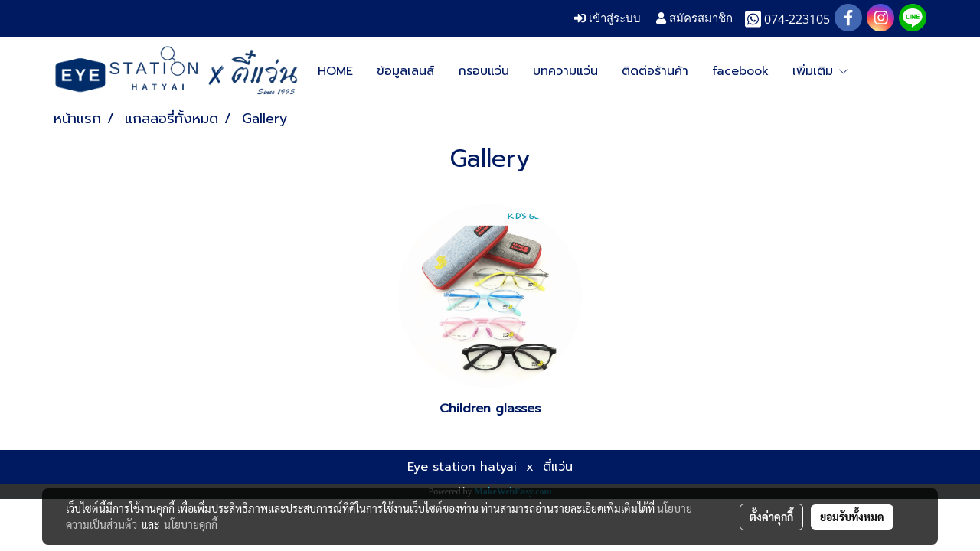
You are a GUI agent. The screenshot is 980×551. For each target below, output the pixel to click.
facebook (740, 71)
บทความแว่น (565, 71)
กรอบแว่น (483, 71)
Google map (830, 71)
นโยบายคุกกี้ (191, 524)
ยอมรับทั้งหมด (852, 517)
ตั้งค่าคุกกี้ (771, 517)
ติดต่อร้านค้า (655, 71)
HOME (335, 71)
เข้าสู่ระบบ (608, 18)
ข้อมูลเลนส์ (405, 71)
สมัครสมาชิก (694, 18)
